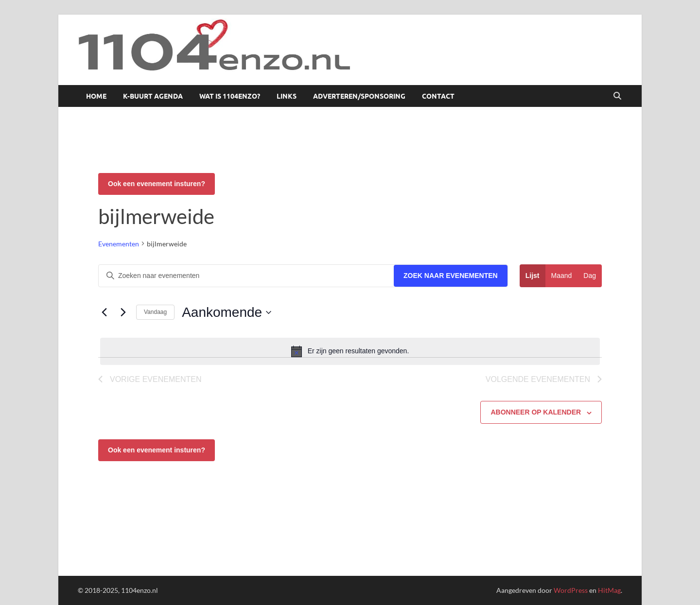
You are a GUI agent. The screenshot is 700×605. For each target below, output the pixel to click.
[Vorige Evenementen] (104, 312)
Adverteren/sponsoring (359, 96)
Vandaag (155, 312)
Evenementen (119, 244)
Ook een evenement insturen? (157, 184)
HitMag (609, 590)
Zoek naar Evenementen (451, 276)
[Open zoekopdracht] (617, 96)
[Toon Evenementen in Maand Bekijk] (562, 276)
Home (96, 96)
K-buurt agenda (153, 96)
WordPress (571, 590)
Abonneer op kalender (536, 412)
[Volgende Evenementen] (123, 312)
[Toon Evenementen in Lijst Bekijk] (533, 276)
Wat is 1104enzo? (230, 96)
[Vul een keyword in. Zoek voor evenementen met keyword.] (246, 276)
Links (287, 96)
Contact (438, 96)
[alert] (350, 351)
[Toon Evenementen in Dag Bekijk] (590, 276)
